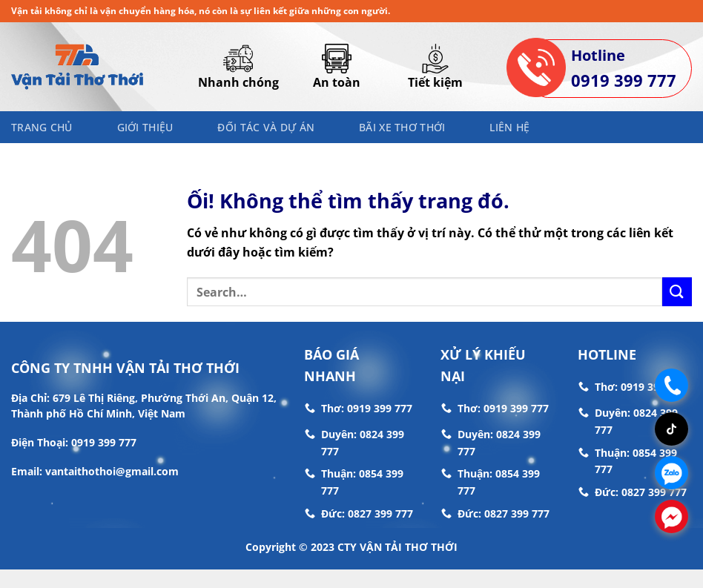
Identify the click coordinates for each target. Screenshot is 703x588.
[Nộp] (677, 292)
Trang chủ (42, 127)
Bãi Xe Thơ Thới (402, 127)
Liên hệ (509, 127)
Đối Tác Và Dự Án (266, 127)
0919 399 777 (624, 80)
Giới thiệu (145, 127)
